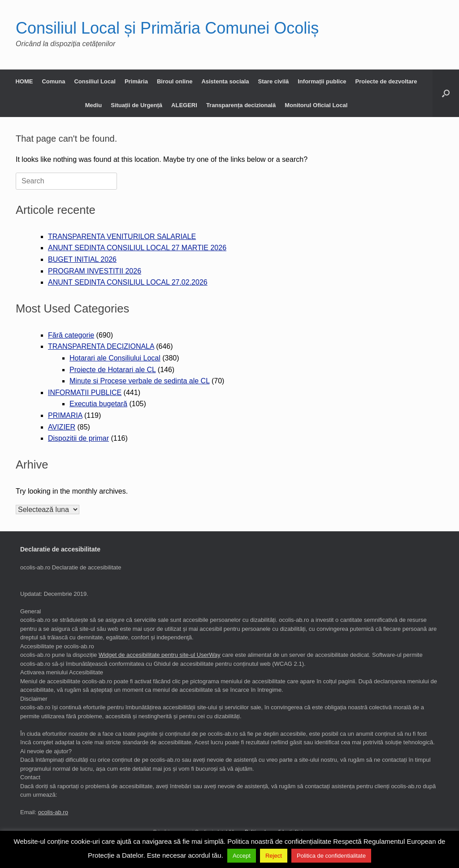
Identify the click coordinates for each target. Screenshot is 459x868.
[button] (446, 93)
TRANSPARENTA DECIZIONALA (101, 346)
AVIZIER (62, 427)
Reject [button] (274, 856)
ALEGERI (184, 105)
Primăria (136, 81)
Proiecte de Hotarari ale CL (113, 370)
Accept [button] (242, 856)
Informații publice (322, 81)
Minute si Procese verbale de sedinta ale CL (139, 381)
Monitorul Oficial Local (316, 105)
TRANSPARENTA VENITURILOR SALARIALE (122, 237)
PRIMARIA (65, 415)
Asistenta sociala (225, 81)
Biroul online (175, 81)
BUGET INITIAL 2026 (82, 259)
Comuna (53, 81)
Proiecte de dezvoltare (386, 81)
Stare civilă (274, 81)
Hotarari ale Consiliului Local (115, 358)
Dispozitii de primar (78, 438)
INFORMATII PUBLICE (85, 393)
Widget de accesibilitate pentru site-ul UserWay (160, 655)
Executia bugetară (98, 404)
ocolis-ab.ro (53, 812)
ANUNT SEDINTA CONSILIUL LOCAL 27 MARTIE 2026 (137, 248)
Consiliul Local (95, 81)
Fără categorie (71, 335)
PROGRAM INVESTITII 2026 (95, 271)
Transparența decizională (241, 105)
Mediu (94, 105)
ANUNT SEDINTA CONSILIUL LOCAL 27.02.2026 (128, 282)
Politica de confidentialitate (331, 856)
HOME (24, 81)
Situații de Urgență (136, 105)
